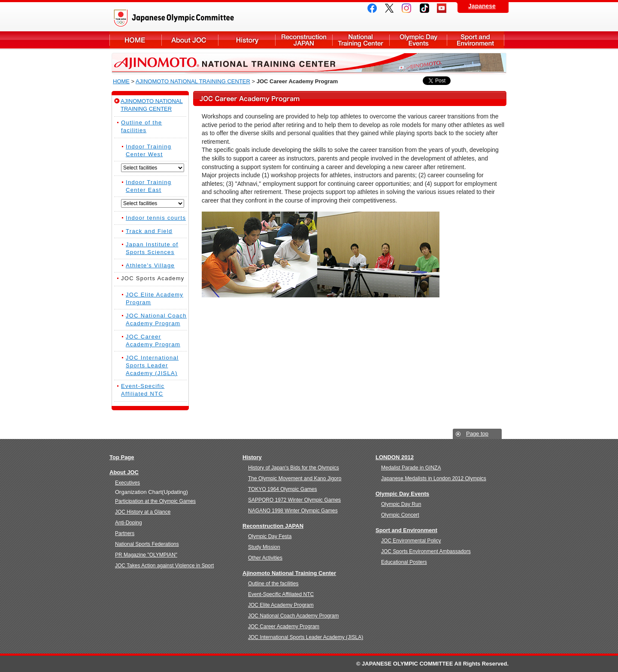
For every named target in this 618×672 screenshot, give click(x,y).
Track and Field (149, 231)
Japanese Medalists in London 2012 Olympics (434, 478)
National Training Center (361, 41)
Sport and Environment (476, 41)
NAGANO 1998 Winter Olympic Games (293, 511)
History (247, 41)
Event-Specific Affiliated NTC (281, 594)
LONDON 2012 (395, 457)
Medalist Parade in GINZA (411, 468)
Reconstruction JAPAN (304, 41)
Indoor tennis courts (156, 218)
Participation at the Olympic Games (155, 501)
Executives (127, 483)
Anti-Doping (129, 523)
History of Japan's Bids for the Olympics (294, 468)
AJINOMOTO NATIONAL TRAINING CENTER (193, 81)
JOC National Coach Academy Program (293, 616)
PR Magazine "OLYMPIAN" (146, 555)
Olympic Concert (400, 515)
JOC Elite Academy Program (281, 605)
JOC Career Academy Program (284, 627)
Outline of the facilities (273, 584)
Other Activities (265, 558)
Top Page (122, 457)
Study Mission (264, 547)
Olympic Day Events (418, 41)
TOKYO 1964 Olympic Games (283, 489)
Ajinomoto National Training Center (289, 573)
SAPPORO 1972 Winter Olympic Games (294, 500)
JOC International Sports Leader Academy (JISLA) (152, 365)
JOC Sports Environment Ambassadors (426, 551)
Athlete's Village (150, 265)
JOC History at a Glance (143, 512)
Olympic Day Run (401, 504)
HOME (121, 81)
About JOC (135, 41)
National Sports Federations (147, 544)
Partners (125, 533)
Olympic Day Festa (270, 536)
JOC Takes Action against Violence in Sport (164, 566)
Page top (477, 434)
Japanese (482, 6)
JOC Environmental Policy (411, 541)
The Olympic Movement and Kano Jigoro (295, 478)
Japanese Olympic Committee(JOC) (197, 18)
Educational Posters (404, 562)
